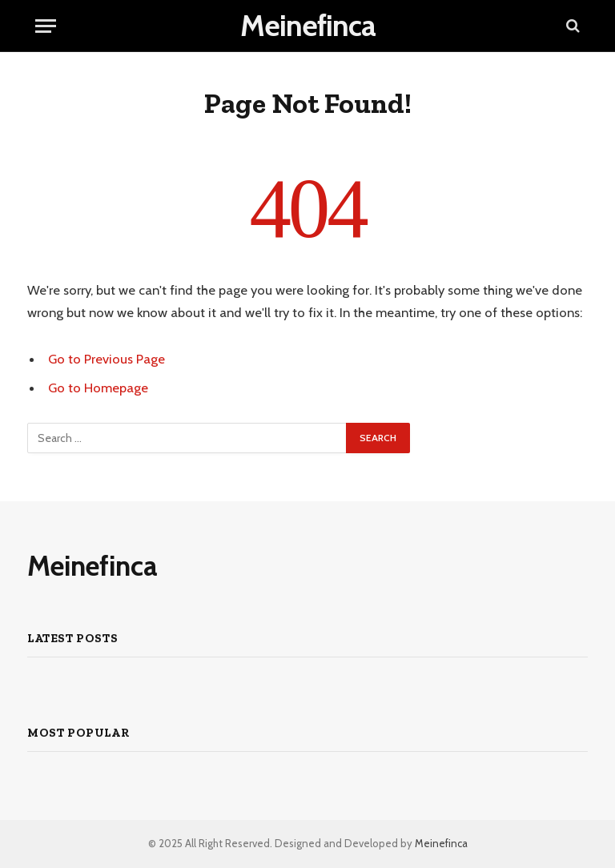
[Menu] (46, 26)
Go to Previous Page (107, 359)
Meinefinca (441, 843)
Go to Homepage (98, 388)
